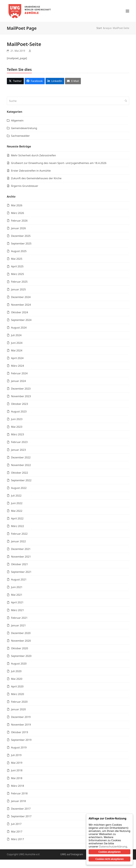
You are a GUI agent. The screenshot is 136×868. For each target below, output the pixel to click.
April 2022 (17, 519)
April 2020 (17, 687)
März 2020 (18, 695)
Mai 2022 (17, 512)
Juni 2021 (17, 588)
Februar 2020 (19, 703)
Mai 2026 (17, 206)
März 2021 (18, 611)
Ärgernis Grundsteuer (25, 187)
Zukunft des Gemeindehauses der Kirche (36, 179)
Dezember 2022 (21, 458)
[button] (127, 12)
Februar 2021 (19, 619)
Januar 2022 (18, 542)
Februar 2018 (19, 794)
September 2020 (21, 657)
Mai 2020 (17, 680)
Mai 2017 (17, 832)
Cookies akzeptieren (110, 852)
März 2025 (18, 275)
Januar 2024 (18, 382)
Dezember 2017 (21, 810)
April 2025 (17, 267)
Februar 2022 (19, 535)
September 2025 (21, 245)
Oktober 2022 (20, 474)
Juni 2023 (17, 420)
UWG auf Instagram (72, 855)
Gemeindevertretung (24, 129)
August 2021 (19, 581)
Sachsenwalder (20, 137)
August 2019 (19, 749)
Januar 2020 (18, 710)
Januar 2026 (18, 229)
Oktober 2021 (20, 565)
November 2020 (21, 642)
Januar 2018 (18, 802)
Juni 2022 (17, 504)
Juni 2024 (17, 344)
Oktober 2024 (20, 313)
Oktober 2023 (20, 405)
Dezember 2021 (21, 550)
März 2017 (18, 840)
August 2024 (19, 328)
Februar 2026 (19, 222)
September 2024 (21, 321)
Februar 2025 (19, 283)
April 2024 (17, 359)
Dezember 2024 (21, 298)
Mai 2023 (17, 428)
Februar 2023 (19, 443)
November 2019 (21, 726)
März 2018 (18, 787)
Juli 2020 (16, 672)
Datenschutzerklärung (111, 847)
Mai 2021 (17, 596)
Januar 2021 (18, 626)
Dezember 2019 (21, 718)
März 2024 (18, 367)
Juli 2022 (16, 496)
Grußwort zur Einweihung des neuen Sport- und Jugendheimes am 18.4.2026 (59, 164)
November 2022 (21, 466)
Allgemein (17, 122)
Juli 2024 (16, 336)
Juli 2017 (16, 825)
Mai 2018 (17, 779)
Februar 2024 (19, 374)
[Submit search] (126, 102)
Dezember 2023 (21, 390)
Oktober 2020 (20, 649)
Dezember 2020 (21, 634)
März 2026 (18, 214)
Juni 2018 (17, 771)
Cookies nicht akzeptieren (109, 859)
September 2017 (21, 817)
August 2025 (19, 252)
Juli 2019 (16, 756)
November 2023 (21, 397)
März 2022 (18, 527)
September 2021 (21, 573)
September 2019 (21, 741)
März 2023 (18, 435)
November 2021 (21, 558)
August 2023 (19, 413)
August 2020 (19, 664)
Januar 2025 (18, 290)
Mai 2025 (17, 260)
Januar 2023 (18, 451)
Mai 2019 (17, 764)
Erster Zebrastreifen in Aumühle (31, 171)
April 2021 (17, 603)
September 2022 (21, 481)
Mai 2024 (17, 351)
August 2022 (19, 489)
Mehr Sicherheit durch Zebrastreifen (34, 156)
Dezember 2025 (21, 237)
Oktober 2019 (20, 733)
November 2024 (21, 306)
